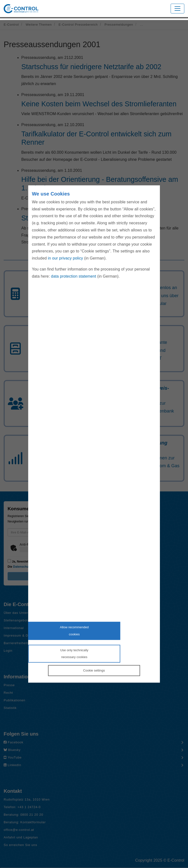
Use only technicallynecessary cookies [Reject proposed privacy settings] (74, 653)
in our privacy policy (66, 258)
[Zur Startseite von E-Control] (21, 9)
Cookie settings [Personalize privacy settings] (94, 670)
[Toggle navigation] (177, 9)
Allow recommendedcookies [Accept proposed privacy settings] (74, 631)
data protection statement (73, 276)
